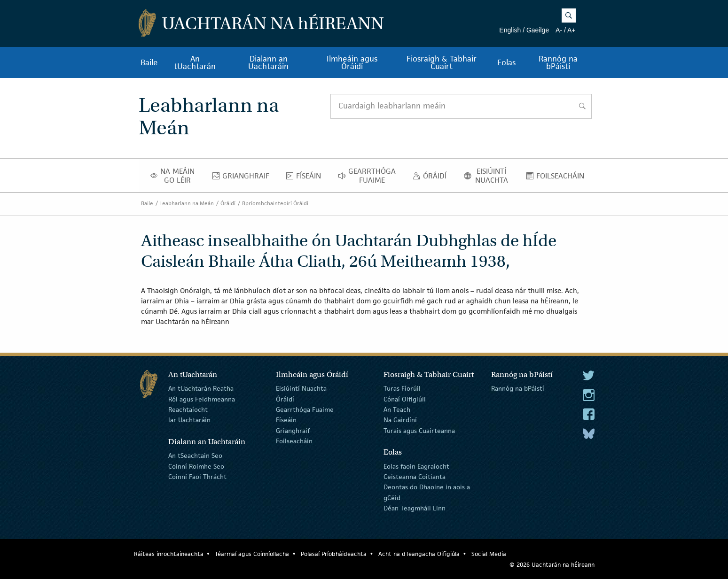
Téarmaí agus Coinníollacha (252, 554)
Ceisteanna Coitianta (415, 477)
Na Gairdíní (400, 420)
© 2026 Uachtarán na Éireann (552, 565)
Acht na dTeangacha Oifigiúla (419, 554)
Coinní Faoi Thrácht (197, 477)
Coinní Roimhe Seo (196, 466)
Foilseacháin (558, 178)
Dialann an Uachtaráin (268, 62)
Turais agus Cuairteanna (419, 431)
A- (559, 30)
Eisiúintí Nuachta (489, 176)
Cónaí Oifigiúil (405, 399)
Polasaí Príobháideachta (334, 554)
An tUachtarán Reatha (201, 388)
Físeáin (306, 178)
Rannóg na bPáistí (558, 62)
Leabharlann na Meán (187, 203)
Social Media (489, 554)
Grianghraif (243, 178)
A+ (571, 30)
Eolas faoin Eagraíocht (416, 466)
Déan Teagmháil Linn (415, 508)
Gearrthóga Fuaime (370, 176)
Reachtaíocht (188, 409)
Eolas (506, 62)
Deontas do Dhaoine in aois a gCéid (427, 492)
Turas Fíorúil (402, 388)
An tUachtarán (195, 62)
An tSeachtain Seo (195, 455)
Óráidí (432, 178)
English (510, 30)
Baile (149, 62)
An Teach (397, 409)
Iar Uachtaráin (189, 420)
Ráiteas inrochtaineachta (169, 554)
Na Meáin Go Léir (175, 176)
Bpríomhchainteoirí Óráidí (275, 203)
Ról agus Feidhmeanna (202, 399)
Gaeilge (538, 30)
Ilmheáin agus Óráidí (352, 62)
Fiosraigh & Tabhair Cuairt (442, 62)
